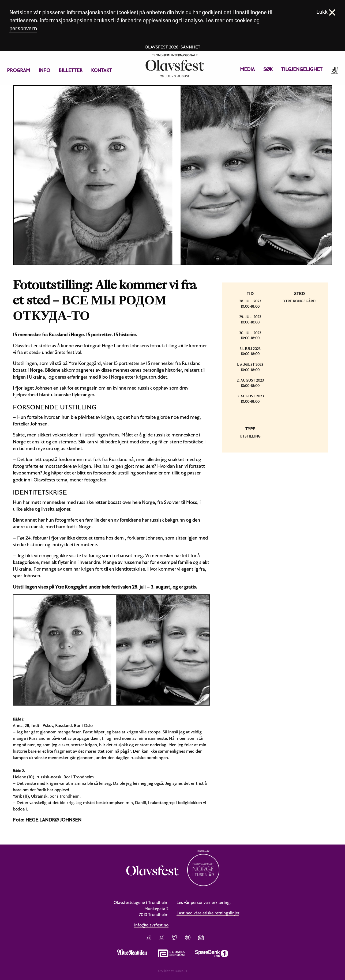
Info (44, 70)
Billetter (71, 70)
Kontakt (102, 70)
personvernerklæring (210, 902)
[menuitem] (18, 70)
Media (247, 69)
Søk (268, 69)
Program (18, 70)
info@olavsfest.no (151, 925)
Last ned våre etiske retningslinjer (208, 913)
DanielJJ (181, 971)
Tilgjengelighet (302, 69)
